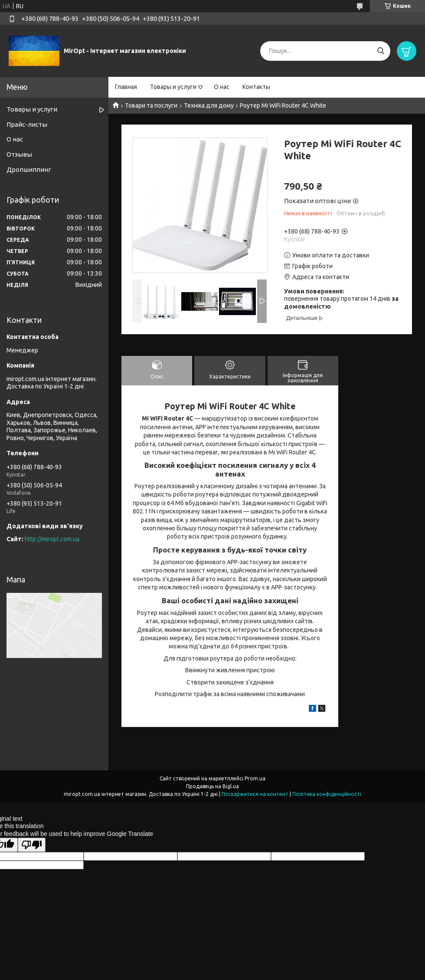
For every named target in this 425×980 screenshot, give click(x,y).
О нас (222, 87)
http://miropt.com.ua (52, 539)
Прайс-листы (27, 124)
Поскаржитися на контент (255, 794)
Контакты (256, 87)
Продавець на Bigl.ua (212, 786)
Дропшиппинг (29, 169)
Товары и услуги (173, 87)
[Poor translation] (32, 845)
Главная (126, 87)
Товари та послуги (151, 105)
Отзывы (19, 154)
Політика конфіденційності (327, 794)
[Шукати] (381, 51)
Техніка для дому (209, 105)
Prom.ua (255, 778)
